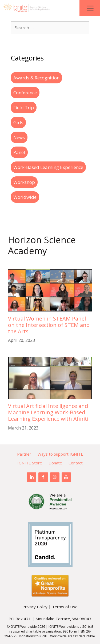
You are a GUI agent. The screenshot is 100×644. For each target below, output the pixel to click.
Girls (18, 122)
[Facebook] (43, 477)
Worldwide (25, 197)
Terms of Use (65, 607)
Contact (76, 463)
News (19, 137)
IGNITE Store (30, 463)
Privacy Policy (35, 607)
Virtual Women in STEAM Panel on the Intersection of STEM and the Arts (49, 325)
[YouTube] (66, 477)
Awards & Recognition (36, 78)
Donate (55, 463)
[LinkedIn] (32, 477)
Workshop (24, 182)
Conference (25, 93)
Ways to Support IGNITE (60, 454)
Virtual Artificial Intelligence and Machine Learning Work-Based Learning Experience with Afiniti (48, 412)
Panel (19, 152)
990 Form (70, 631)
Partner (24, 454)
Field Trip (24, 108)
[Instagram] (55, 477)
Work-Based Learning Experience (48, 167)
